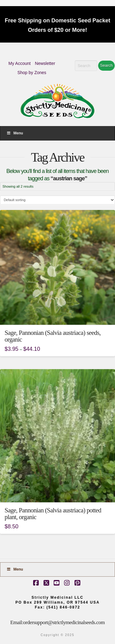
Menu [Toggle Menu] (15, 133)
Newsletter (45, 63)
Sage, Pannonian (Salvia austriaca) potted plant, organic (53, 514)
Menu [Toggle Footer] (15, 569)
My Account (20, 63)
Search (106, 65)
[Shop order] (57, 200)
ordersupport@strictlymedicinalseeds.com (64, 622)
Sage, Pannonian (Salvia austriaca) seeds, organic (53, 336)
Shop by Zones (32, 73)
